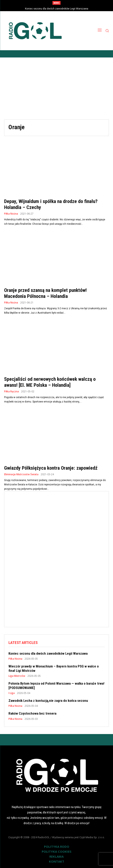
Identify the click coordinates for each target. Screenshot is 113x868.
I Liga (12, 693)
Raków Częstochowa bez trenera (32, 713)
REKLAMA (56, 856)
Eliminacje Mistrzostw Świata (21, 474)
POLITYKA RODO (57, 847)
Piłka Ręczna (11, 392)
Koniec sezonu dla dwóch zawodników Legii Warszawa (57, 9)
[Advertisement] (56, 88)
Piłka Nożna (11, 214)
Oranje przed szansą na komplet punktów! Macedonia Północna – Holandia (45, 293)
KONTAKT (57, 861)
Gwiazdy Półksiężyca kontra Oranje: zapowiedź (51, 468)
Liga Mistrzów (17, 676)
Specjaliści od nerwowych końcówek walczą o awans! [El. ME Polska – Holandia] (50, 382)
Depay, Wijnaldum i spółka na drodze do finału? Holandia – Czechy (51, 204)
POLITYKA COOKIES (57, 851)
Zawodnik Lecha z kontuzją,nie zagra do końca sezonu (48, 701)
